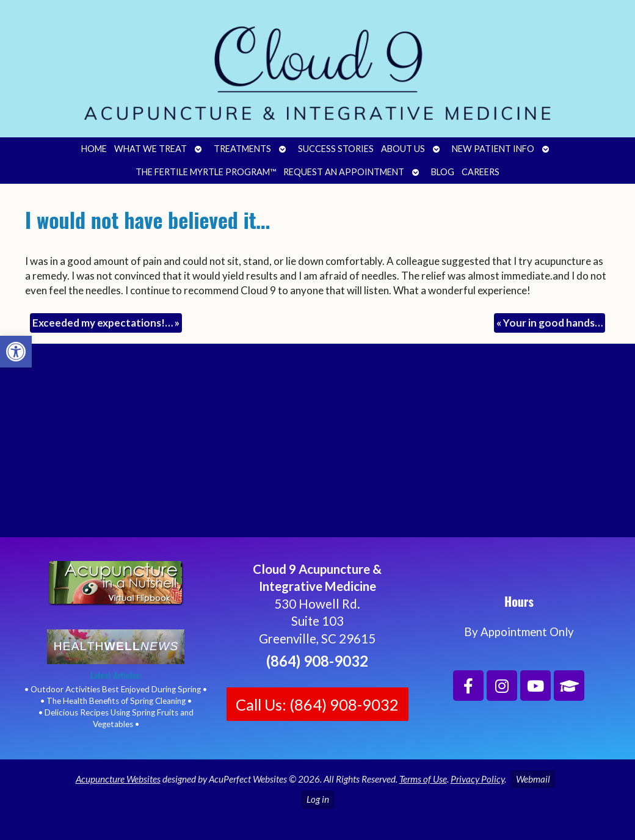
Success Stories (336, 149)
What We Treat (151, 149)
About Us (403, 149)
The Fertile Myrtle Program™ (206, 172)
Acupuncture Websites (118, 779)
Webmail (533, 779)
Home (94, 149)
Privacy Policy (477, 779)
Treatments (242, 149)
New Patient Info (493, 149)
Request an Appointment (344, 172)
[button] (16, 352)
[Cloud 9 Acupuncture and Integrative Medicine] (317, 446)
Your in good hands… (550, 323)
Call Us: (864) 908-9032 (317, 704)
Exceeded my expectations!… (106, 323)
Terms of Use (423, 779)
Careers (481, 172)
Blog (443, 172)
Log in (318, 799)
